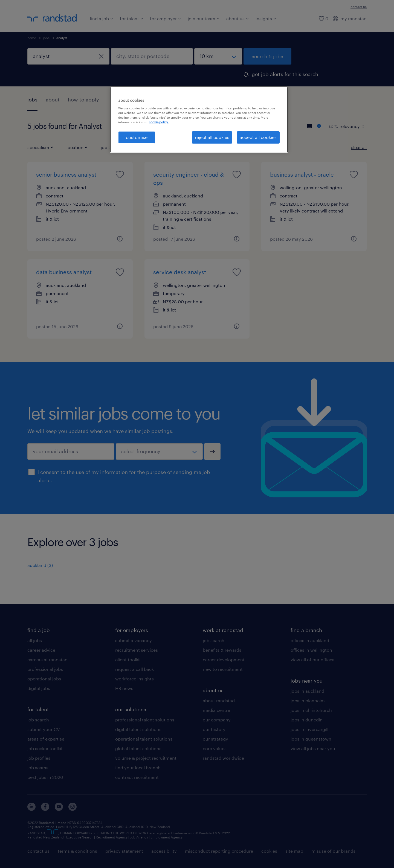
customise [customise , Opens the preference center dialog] (137, 137)
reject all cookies (212, 137)
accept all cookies (258, 137)
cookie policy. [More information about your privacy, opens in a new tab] (159, 122)
